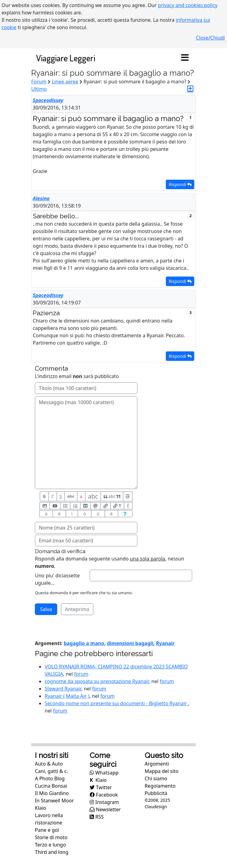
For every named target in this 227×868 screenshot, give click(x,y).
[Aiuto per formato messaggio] (125, 514)
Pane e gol (47, 830)
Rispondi (180, 184)
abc (71, 496)
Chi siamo (156, 778)
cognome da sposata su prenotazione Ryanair (97, 681)
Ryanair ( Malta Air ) (67, 696)
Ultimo (39, 89)
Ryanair (165, 643)
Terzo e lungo (50, 845)
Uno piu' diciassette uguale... (57, 579)
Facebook (104, 795)
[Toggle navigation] (185, 58)
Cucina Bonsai (51, 786)
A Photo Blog (50, 778)
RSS (97, 817)
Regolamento (160, 786)
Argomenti (157, 764)
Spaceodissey (48, 100)
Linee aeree (65, 82)
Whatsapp (104, 773)
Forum (39, 82)
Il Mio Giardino (52, 793)
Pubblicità (156, 793)
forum (81, 674)
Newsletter (105, 809)
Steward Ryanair (63, 689)
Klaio (41, 808)
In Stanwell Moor (54, 801)
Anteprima (77, 609)
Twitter (101, 787)
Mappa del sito (162, 771)
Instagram (104, 802)
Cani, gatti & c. (51, 771)
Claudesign (156, 807)
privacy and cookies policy (188, 5)
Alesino (41, 198)
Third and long (52, 852)
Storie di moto (51, 837)
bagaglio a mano (84, 643)
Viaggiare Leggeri (66, 58)
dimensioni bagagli (130, 643)
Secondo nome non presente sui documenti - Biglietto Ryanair (116, 703)
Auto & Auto (49, 764)
